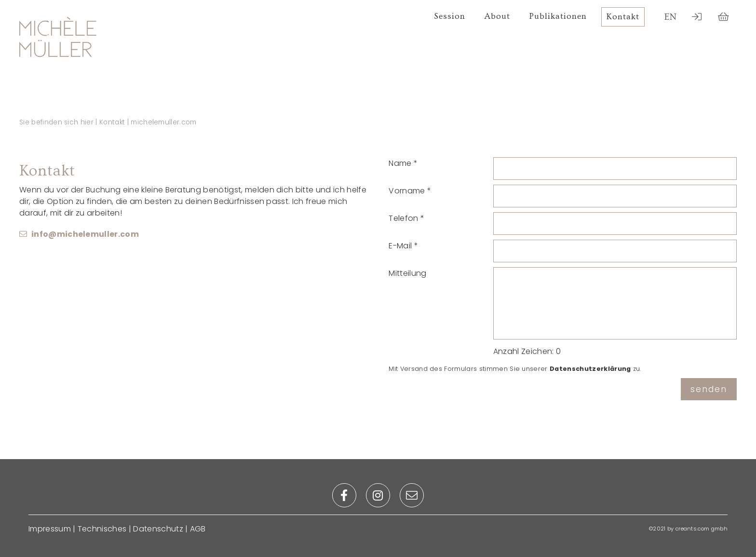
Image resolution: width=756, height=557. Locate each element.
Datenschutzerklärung (590, 369)
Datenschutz (158, 529)
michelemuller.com (163, 122)
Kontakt (623, 17)
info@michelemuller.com (85, 234)
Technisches (102, 529)
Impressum (50, 529)
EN (671, 17)
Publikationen (558, 16)
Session (450, 16)
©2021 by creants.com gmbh (688, 529)
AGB (198, 529)
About (497, 16)
